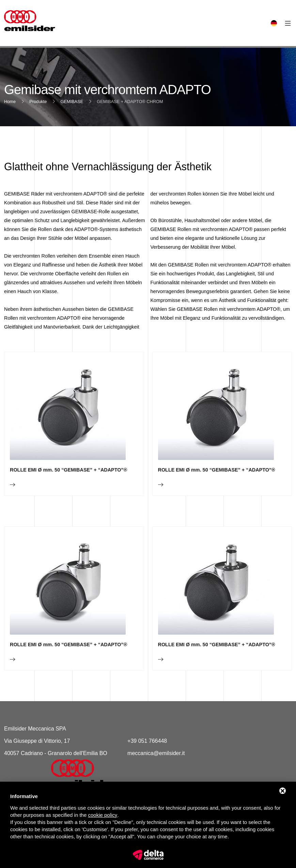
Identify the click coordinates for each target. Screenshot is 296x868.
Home (10, 102)
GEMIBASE (72, 102)
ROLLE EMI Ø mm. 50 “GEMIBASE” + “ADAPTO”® (68, 494)
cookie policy (103, 815)
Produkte (38, 102)
